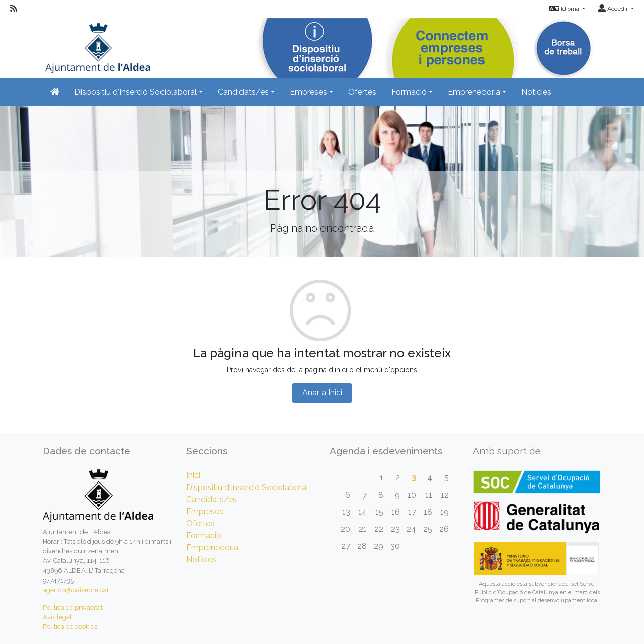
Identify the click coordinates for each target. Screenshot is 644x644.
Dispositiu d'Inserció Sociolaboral (247, 487)
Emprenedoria (212, 548)
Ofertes (362, 92)
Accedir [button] (614, 9)
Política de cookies (70, 627)
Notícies (536, 92)
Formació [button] (409, 92)
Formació (204, 536)
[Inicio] (97, 45)
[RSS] (14, 9)
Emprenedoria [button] (474, 92)
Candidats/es (212, 499)
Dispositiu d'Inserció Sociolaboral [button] (136, 92)
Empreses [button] (308, 92)
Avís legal (57, 617)
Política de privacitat (73, 608)
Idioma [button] (565, 9)
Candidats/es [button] (243, 92)
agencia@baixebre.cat (76, 590)
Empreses (205, 511)
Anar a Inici (322, 393)
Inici (193, 475)
